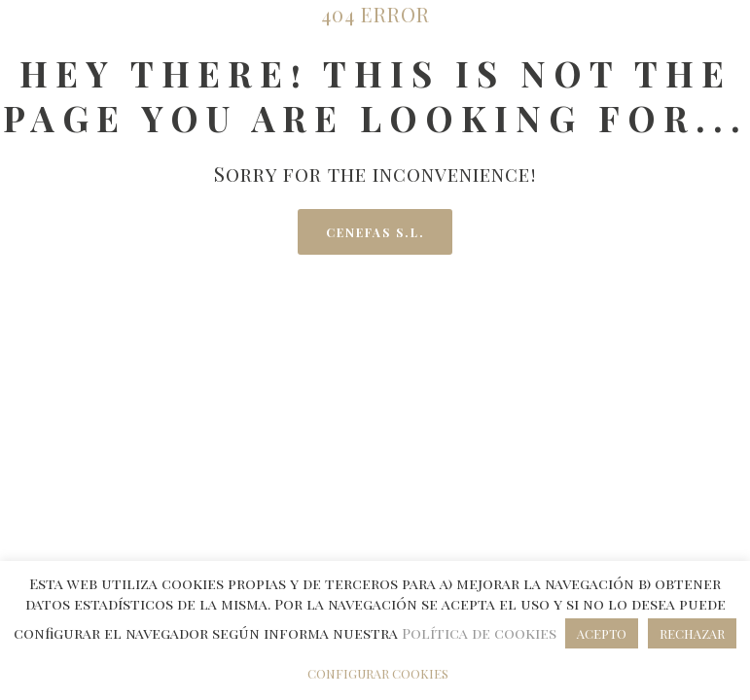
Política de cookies (481, 633)
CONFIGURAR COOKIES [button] (378, 673)
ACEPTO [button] (602, 633)
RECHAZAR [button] (692, 633)
